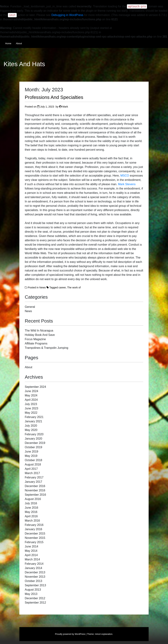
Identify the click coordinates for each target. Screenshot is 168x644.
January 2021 (33, 421)
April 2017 (31, 469)
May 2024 (31, 395)
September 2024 (35, 387)
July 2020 (31, 426)
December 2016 (35, 486)
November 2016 (35, 490)
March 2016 (32, 521)
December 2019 (35, 443)
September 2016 (35, 495)
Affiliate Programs (36, 343)
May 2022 (31, 413)
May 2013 (31, 594)
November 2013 (35, 577)
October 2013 (33, 581)
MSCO (125, 176)
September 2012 (35, 603)
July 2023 (31, 404)
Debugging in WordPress (67, 15)
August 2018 (33, 464)
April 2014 (31, 555)
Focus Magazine (35, 339)
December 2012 (35, 598)
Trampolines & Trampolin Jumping (46, 348)
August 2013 (33, 590)
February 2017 (34, 477)
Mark (65, 107)
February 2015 (34, 542)
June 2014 (31, 546)
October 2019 (33, 447)
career (62, 287)
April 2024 (31, 400)
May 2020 (31, 430)
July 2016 (31, 503)
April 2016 (31, 516)
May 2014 (31, 551)
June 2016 (31, 508)
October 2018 (33, 460)
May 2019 (31, 456)
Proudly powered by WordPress (70, 634)
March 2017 (32, 473)
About (19, 43)
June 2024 (31, 391)
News (43, 287)
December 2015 (35, 534)
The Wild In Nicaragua (39, 331)
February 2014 (34, 564)
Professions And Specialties (54, 97)
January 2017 (33, 482)
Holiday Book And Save (40, 335)
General (30, 307)
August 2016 (33, 499)
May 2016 (31, 512)
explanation (107, 634)
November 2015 (35, 538)
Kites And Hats (24, 64)
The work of (74, 287)
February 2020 (34, 434)
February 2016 (34, 525)
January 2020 (33, 439)
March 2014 (32, 559)
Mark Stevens (127, 184)
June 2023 (31, 408)
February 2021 (34, 417)
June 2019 (31, 452)
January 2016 (33, 529)
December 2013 (35, 572)
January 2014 (33, 568)
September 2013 (35, 585)
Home (8, 43)
